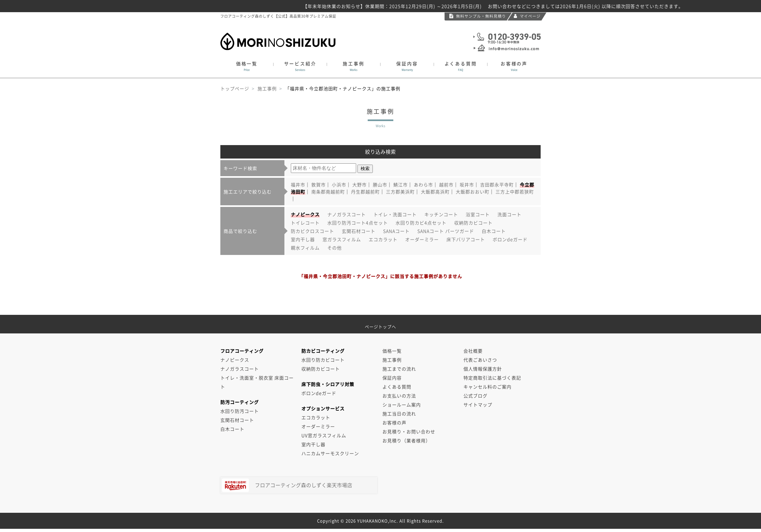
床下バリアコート (466, 239)
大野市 (360, 184)
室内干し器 (303, 239)
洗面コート (509, 214)
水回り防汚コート (240, 411)
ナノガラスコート (347, 214)
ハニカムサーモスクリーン (330, 453)
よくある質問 (461, 66)
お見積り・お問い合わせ (409, 431)
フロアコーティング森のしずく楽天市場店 (287, 485)
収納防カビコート (473, 223)
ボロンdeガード (510, 239)
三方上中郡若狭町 (515, 192)
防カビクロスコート (312, 231)
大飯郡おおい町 (473, 192)
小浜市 (339, 184)
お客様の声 (514, 66)
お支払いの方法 (399, 396)
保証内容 (407, 66)
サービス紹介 (300, 66)
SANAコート (396, 231)
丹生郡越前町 (365, 192)
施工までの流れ (399, 369)
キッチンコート (441, 214)
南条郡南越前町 (328, 192)
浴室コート (478, 214)
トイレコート (305, 223)
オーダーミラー (422, 239)
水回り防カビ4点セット (421, 223)
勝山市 (380, 184)
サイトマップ (478, 405)
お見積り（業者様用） (406, 440)
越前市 (446, 184)
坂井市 (467, 184)
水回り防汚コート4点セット (358, 223)
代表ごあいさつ (480, 360)
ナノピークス (235, 360)
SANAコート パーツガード (446, 231)
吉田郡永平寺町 (497, 184)
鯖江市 (401, 184)
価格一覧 (247, 66)
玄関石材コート (359, 231)
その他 (335, 248)
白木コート (494, 231)
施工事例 (354, 66)
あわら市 (423, 184)
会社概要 (473, 351)
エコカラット (383, 239)
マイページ (527, 16)
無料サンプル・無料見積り (478, 16)
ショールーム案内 (402, 405)
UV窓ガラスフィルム (324, 435)
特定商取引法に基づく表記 (492, 378)
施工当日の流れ (399, 413)
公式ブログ (475, 396)
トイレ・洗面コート (395, 214)
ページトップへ (380, 324)
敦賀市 (319, 184)
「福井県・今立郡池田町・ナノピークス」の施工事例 (343, 88)
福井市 (298, 184)
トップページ (235, 88)
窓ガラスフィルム (342, 239)
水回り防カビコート (323, 360)
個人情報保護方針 (483, 369)
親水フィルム (305, 248)
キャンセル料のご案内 (487, 387)
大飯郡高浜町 (435, 192)
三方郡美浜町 (400, 192)
